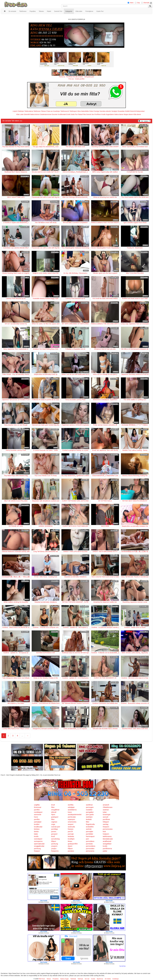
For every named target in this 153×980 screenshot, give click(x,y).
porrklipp (54, 829)
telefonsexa (107, 836)
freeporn (106, 827)
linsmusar (38, 807)
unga (53, 824)
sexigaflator (107, 844)
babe (36, 834)
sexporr (71, 824)
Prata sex (50, 111)
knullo (36, 836)
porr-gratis (90, 815)
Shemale (146, 3)
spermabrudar (39, 844)
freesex (71, 829)
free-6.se (42, 979)
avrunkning (55, 839)
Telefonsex (37, 111)
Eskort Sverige (94, 111)
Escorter (55, 114)
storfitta (71, 805)
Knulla (103, 114)
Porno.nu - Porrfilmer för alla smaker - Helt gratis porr (76, 77)
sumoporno (38, 841)
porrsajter (90, 832)
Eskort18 (133, 111)
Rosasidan (121, 111)
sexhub (89, 829)
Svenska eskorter (105, 111)
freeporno (55, 851)
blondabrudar (108, 839)
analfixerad (107, 841)
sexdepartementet (75, 815)
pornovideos (91, 846)
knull (53, 805)
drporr (70, 846)
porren (54, 832)
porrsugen (90, 807)
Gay (138, 3)
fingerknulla (90, 824)
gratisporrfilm (73, 844)
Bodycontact (141, 111)
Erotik (68, 114)
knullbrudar (38, 827)
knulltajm (71, 839)
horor (70, 812)
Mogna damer (128, 114)
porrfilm (37, 810)
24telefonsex (108, 807)
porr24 (70, 832)
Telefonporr (73, 111)
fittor (53, 807)
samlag (106, 824)
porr (87, 839)
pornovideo (90, 849)
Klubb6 (127, 111)
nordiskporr (38, 812)
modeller (89, 810)
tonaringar (107, 815)
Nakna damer (119, 114)
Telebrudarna (29, 111)
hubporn (106, 834)
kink (104, 832)
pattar (105, 851)
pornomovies (108, 829)
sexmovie (38, 815)
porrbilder (90, 834)
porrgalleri (90, 812)
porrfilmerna (107, 849)
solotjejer (71, 807)
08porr (70, 849)
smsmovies (72, 822)
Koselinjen (57, 111)
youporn (54, 846)
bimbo (36, 832)
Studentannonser (46, 114)
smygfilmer (55, 810)
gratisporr (55, 817)
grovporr (54, 834)
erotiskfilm (90, 827)
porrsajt (71, 834)
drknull (54, 812)
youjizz (54, 849)
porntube (89, 844)
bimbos (37, 829)
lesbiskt (89, 819)
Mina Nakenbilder (83, 111)
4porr (53, 815)
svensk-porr (56, 827)
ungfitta (37, 805)
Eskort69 (27, 114)
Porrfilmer (98, 114)
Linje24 (15, 111)
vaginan (54, 822)
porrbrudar (72, 817)
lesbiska (71, 836)
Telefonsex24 (65, 111)
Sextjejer (114, 111)
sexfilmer (89, 805)
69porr (54, 841)
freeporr (37, 851)
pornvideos (90, 841)
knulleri (37, 824)
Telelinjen (21, 111)
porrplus (71, 851)
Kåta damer (137, 114)
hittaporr (106, 822)
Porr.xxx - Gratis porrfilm (77, 79)
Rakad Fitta (82, 114)
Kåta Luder (20, 114)
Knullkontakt (62, 114)
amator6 (106, 805)
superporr (71, 819)
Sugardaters (110, 114)
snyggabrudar (39, 846)
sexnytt (106, 817)
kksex (70, 841)
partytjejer (38, 822)
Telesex (44, 111)
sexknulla (71, 827)
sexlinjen (89, 817)
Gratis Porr (74, 114)
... (22, 736)
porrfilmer (106, 819)
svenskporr (38, 839)
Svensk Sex (90, 114)
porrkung (55, 844)
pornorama (90, 851)
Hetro (132, 3)
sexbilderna (72, 810)
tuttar (105, 812)
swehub (106, 810)
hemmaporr (90, 836)
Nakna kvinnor (35, 114)
